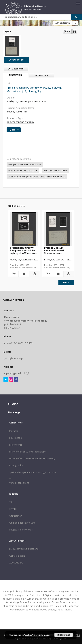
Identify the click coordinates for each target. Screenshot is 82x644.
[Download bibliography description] (13, 274)
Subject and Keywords (21, 530)
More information (42, 635)
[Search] (77, 17)
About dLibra (16, 563)
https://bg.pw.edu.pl (14, 373)
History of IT (16, 445)
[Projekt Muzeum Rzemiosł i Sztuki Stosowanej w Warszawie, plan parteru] (58, 229)
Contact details (17, 556)
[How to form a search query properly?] (76, 23)
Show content (17, 60)
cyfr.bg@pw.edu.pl (13, 358)
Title (12, 502)
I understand (64, 635)
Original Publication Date (22, 523)
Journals (14, 431)
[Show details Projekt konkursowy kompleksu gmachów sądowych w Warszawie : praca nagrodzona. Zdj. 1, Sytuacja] (34, 274)
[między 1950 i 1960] (17, 112)
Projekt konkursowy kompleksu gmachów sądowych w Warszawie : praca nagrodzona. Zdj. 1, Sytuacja (24, 250)
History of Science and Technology (27, 452)
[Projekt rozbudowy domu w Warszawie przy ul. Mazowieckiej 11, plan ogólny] (12, 46)
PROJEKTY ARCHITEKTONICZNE (25, 165)
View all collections (19, 483)
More (66, 282)
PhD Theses (15, 438)
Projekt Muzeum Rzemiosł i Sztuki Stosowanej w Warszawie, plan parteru (54, 250)
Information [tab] (41, 75)
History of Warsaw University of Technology (32, 459)
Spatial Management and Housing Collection (33, 472)
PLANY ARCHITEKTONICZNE (23, 171)
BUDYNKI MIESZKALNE (55, 171)
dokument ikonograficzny (20, 122)
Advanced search (63, 23)
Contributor (16, 516)
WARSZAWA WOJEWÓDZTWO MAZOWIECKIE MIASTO (37, 177)
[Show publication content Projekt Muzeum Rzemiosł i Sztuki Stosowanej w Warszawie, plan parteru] (58, 274)
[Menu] (78, 3)
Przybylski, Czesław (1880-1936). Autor (27, 101)
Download (15, 69)
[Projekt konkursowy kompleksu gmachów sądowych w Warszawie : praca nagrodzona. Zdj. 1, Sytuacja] (24, 229)
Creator (13, 509)
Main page (14, 412)
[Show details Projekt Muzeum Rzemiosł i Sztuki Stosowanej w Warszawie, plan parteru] (68, 274)
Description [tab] (16, 75)
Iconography (16, 465)
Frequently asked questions (24, 549)
